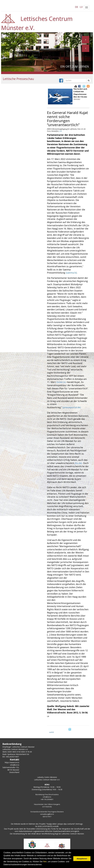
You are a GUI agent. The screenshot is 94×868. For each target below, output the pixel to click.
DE (77, 7)
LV (81, 7)
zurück (52, 732)
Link (60, 131)
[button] (86, 48)
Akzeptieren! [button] (82, 859)
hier (45, 861)
